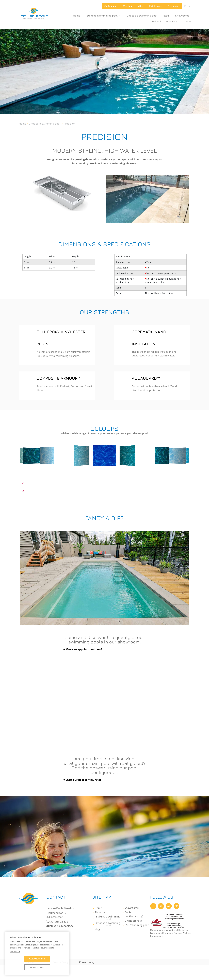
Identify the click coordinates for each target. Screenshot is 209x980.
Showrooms (182, 16)
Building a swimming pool (103, 16)
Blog (166, 16)
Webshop (127, 6)
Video (141, 6)
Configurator (110, 6)
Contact (188, 21)
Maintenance (156, 6)
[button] (25, 578)
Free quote (173, 6)
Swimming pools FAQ (164, 21)
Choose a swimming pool (142, 16)
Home (77, 16)
